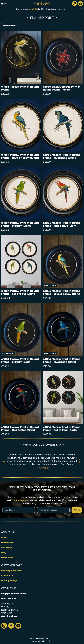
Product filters (9, 26)
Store (4, 538)
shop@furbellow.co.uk (14, 594)
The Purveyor (19, 500)
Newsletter (7, 558)
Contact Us (7, 576)
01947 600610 (8, 599)
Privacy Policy (9, 581)
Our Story (6, 548)
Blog (4, 553)
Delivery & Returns (11, 571)
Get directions (9, 616)
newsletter (33, 9)
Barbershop (8, 543)
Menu (5, 4)
